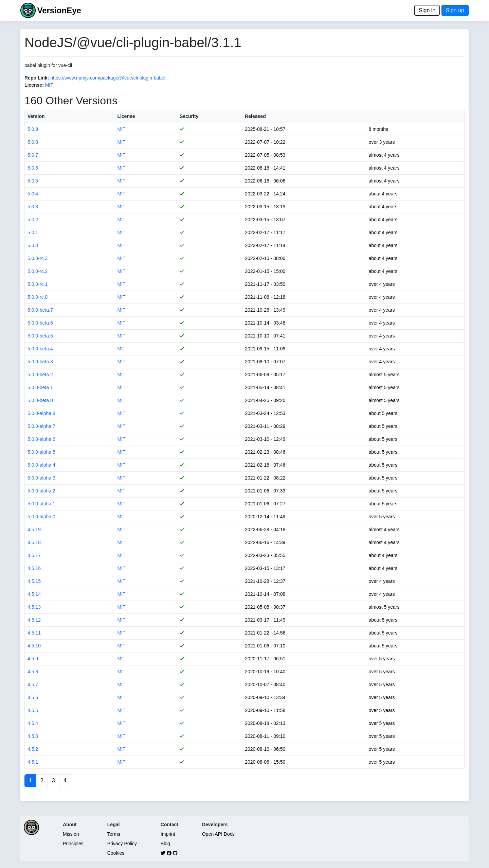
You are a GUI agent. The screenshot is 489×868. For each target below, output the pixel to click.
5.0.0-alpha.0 (41, 517)
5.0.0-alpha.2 (41, 491)
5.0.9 (33, 129)
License (126, 116)
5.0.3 (33, 207)
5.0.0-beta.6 (40, 323)
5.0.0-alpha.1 (41, 504)
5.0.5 (33, 181)
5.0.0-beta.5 (40, 336)
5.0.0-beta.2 (40, 375)
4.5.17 (34, 555)
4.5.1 (33, 762)
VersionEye (59, 10)
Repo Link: (37, 78)
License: (34, 85)
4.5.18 (34, 542)
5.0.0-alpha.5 (41, 452)
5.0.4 (33, 194)
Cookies (116, 853)
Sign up (455, 10)
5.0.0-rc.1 (38, 284)
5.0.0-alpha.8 (41, 413)
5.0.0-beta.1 (40, 387)
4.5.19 (34, 530)
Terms (114, 834)
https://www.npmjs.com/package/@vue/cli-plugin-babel (108, 78)
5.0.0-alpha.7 (41, 426)
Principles (73, 844)
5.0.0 (33, 245)
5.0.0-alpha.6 (41, 439)
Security (189, 116)
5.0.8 (33, 142)
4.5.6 (33, 697)
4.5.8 (33, 672)
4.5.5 (33, 710)
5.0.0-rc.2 (38, 271)
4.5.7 (33, 684)
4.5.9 (33, 659)
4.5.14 (34, 594)
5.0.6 (33, 168)
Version (36, 116)
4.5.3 (33, 736)
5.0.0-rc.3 (38, 258)
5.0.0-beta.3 (40, 362)
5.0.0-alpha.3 (41, 478)
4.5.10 (34, 646)
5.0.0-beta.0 (40, 400)
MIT (49, 85)
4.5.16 (34, 568)
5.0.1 (33, 232)
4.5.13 (34, 607)
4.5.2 (33, 749)
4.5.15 (34, 581)
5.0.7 (33, 155)
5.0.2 (33, 220)
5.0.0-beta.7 (40, 310)
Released (255, 116)
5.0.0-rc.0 (38, 297)
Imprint (168, 834)
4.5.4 (33, 723)
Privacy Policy (122, 844)
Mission (71, 834)
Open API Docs (218, 834)
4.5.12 (34, 620)
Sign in (427, 10)
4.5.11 (34, 633)
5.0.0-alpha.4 (41, 465)
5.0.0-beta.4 (40, 349)
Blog (165, 844)
